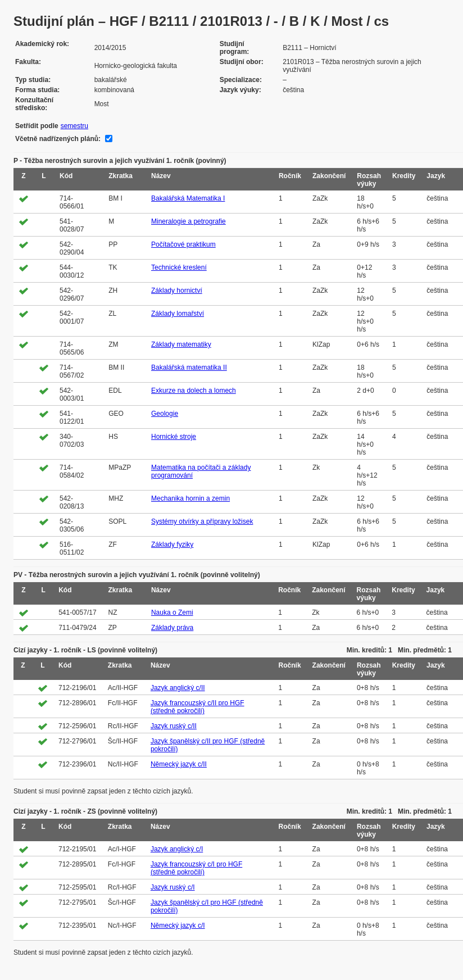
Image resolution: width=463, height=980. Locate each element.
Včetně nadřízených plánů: (58, 139)
